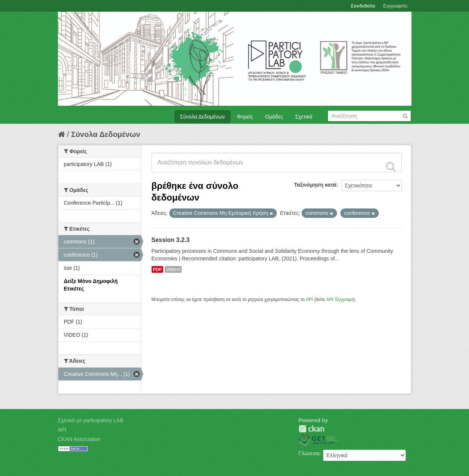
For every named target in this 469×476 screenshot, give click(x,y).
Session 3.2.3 (171, 240)
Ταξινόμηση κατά (315, 185)
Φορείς (245, 117)
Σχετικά (304, 117)
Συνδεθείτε (363, 6)
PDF (158, 269)
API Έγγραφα (340, 300)
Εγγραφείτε (395, 6)
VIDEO (173, 269)
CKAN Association (79, 439)
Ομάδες (274, 117)
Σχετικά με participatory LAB (91, 420)
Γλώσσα (309, 453)
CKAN (311, 429)
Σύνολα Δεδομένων (203, 117)
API (309, 300)
